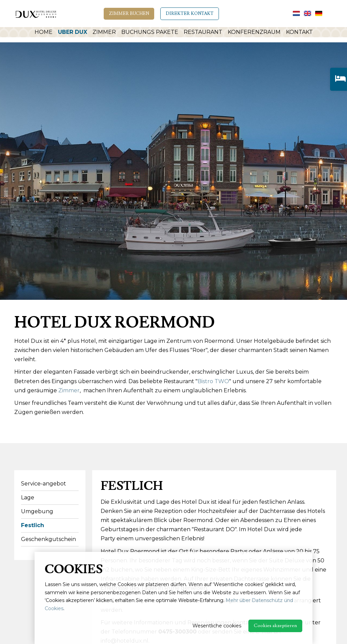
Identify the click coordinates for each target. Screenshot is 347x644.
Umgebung (37, 511)
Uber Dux (70, 33)
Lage (28, 497)
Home (42, 33)
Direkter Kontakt (190, 14)
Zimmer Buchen (129, 14)
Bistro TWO (213, 381)
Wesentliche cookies (217, 626)
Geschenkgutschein (48, 539)
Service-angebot (44, 484)
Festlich (33, 525)
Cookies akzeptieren (275, 626)
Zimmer (102, 33)
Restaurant (202, 33)
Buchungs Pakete (148, 33)
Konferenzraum (254, 33)
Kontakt (300, 33)
